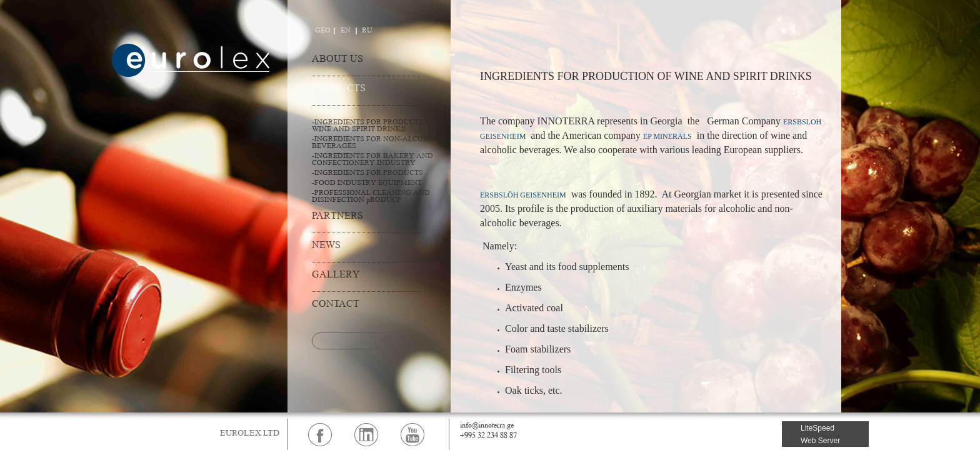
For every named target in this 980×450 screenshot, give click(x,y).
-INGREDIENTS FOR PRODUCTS (367, 173)
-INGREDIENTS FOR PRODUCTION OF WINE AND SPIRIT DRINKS (378, 126)
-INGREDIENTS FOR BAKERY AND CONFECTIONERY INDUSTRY (372, 160)
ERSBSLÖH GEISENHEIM (523, 195)
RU (367, 31)
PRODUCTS (339, 89)
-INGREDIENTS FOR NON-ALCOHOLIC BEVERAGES (379, 143)
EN (346, 31)
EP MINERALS (667, 136)
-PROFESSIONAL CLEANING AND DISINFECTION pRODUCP (371, 197)
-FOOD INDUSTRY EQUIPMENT (367, 183)
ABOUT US (337, 60)
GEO (323, 31)
